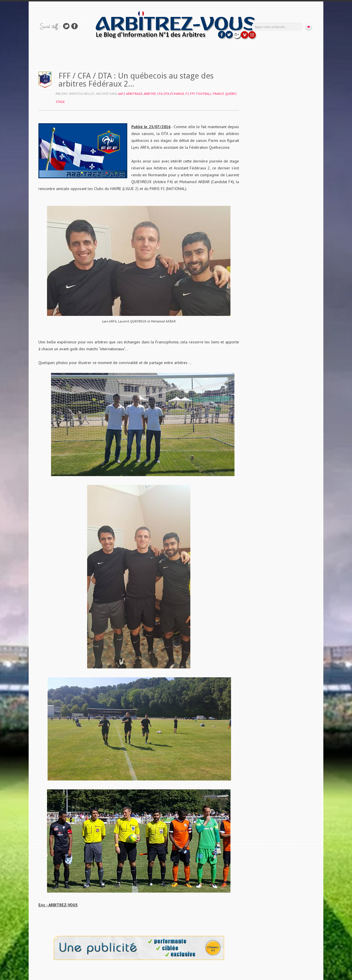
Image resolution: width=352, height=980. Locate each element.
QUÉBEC (231, 94)
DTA (166, 94)
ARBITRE (150, 94)
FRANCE (218, 94)
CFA (160, 94)
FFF (193, 94)
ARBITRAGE (134, 94)
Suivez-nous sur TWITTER (66, 26)
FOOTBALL (204, 94)
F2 (187, 94)
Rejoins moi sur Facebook (75, 26)
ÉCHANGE (177, 94)
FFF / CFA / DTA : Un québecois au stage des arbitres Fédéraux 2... (136, 80)
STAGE (60, 102)
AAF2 (122, 94)
